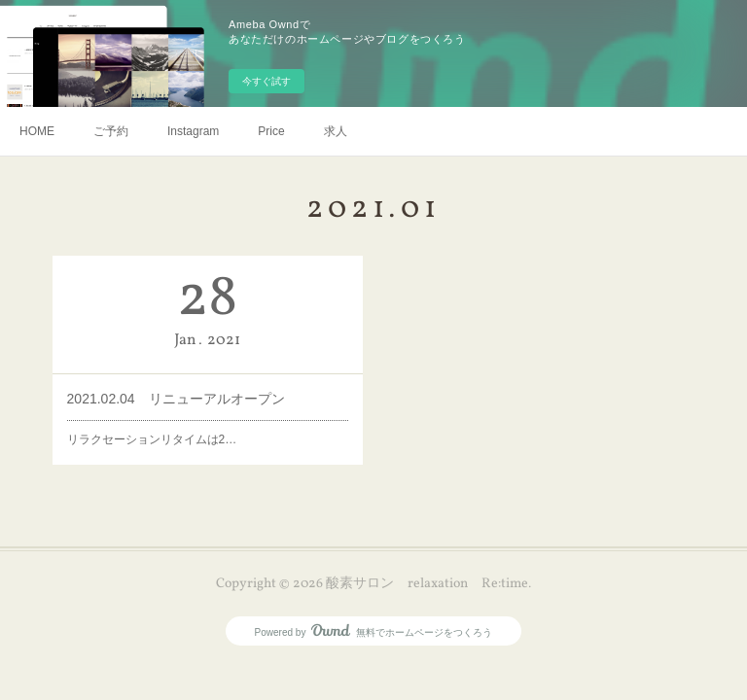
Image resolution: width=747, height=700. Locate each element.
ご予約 (111, 131)
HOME (37, 131)
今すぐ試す (267, 81)
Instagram (193, 131)
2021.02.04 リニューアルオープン (176, 399)
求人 (336, 131)
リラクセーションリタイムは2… (152, 439)
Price (271, 131)
